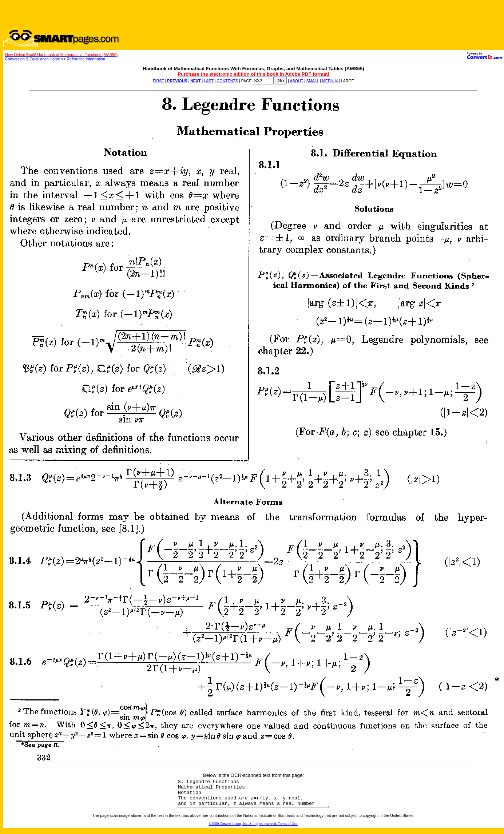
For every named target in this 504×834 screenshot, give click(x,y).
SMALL (313, 81)
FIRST (158, 81)
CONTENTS (227, 81)
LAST (209, 81)
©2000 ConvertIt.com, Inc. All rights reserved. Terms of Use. (254, 829)
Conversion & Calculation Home (33, 59)
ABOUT (296, 81)
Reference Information (86, 59)
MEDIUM (330, 81)
